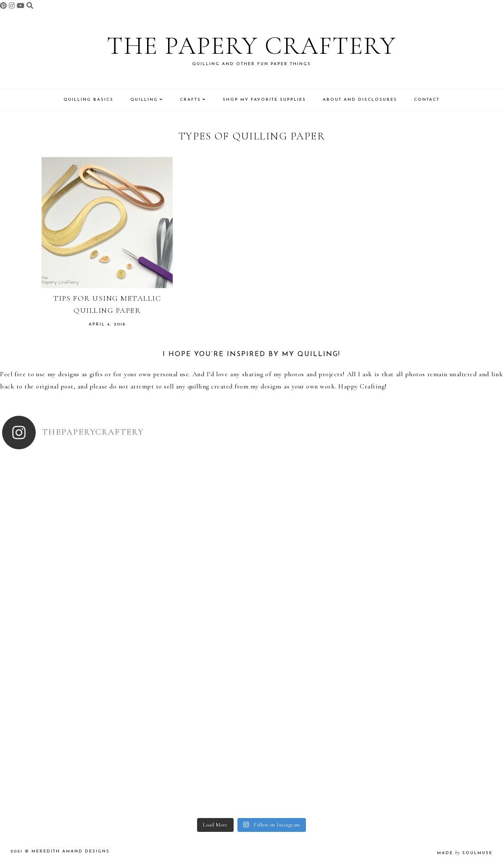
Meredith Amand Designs (71, 851)
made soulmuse (465, 853)
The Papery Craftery (251, 46)
